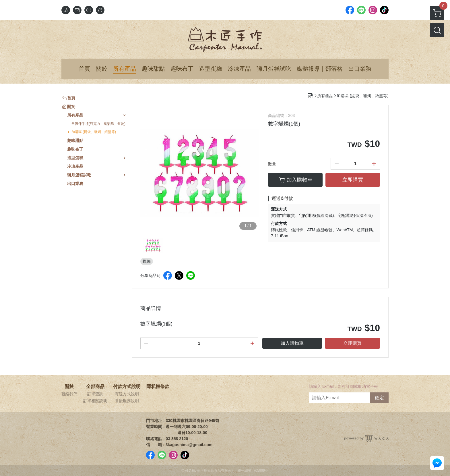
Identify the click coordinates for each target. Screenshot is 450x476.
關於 (69, 387)
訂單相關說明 (95, 401)
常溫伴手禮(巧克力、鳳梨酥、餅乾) (98, 124)
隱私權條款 (158, 387)
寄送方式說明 (127, 394)
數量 (272, 164)
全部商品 (95, 387)
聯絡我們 (69, 394)
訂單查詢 (95, 394)
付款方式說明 (127, 387)
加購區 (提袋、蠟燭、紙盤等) (94, 132)
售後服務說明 (127, 401)
